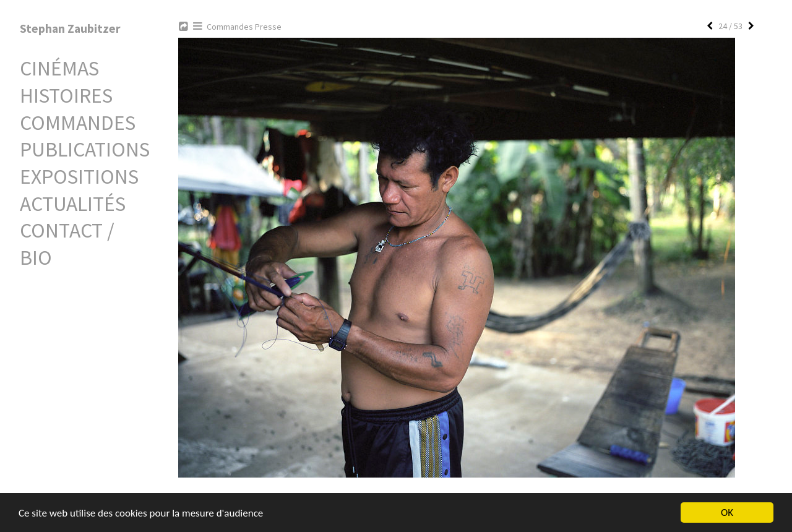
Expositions (79, 176)
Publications (85, 149)
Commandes (78, 122)
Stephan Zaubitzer (70, 28)
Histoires (66, 95)
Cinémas (59, 68)
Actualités (73, 204)
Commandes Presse (244, 27)
